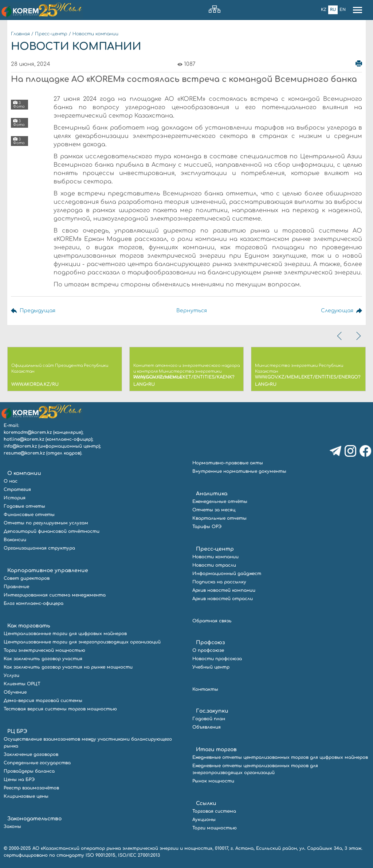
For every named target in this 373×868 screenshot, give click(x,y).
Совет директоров (27, 578)
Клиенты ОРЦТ (22, 684)
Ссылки (206, 803)
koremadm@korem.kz (28, 432)
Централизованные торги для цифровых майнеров (65, 634)
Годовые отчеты (24, 506)
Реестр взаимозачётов (31, 788)
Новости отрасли (214, 565)
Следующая (337, 311)
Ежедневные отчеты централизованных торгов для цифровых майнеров (280, 757)
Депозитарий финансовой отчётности (52, 531)
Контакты (205, 689)
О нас (11, 481)
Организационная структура (39, 548)
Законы (12, 827)
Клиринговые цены (26, 796)
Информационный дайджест (227, 574)
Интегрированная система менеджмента (55, 595)
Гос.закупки (212, 711)
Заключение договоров (31, 754)
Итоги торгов (216, 750)
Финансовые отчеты (29, 515)
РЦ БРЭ (17, 731)
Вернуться (192, 311)
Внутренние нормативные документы (239, 471)
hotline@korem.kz (24, 439)
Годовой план (209, 719)
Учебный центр (211, 667)
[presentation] (340, 336)
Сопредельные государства (37, 763)
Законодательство (34, 819)
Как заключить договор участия (43, 659)
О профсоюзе (208, 650)
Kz (324, 10)
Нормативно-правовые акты (228, 463)
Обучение (15, 692)
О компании (24, 473)
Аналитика (212, 494)
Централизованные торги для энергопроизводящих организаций (82, 642)
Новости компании (95, 34)
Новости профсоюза (217, 659)
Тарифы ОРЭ (207, 527)
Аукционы (204, 820)
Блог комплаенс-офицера (34, 603)
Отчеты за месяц (214, 510)
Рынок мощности (213, 781)
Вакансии (15, 540)
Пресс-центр (51, 34)
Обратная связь (212, 621)
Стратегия (17, 490)
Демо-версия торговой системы (43, 701)
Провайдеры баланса (29, 771)
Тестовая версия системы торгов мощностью (60, 709)
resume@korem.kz (24, 453)
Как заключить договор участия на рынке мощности (68, 667)
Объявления (207, 727)
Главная (20, 34)
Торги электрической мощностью (44, 650)
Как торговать (29, 626)
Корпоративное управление (48, 570)
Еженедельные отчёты (220, 502)
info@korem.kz (20, 446)
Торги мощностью (215, 828)
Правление (16, 587)
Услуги (11, 675)
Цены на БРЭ (19, 780)
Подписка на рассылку (219, 582)
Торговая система (214, 811)
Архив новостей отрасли (223, 599)
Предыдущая (38, 311)
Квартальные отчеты (219, 518)
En (343, 10)
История (15, 498)
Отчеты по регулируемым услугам (46, 523)
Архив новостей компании (224, 590)
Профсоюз (210, 643)
